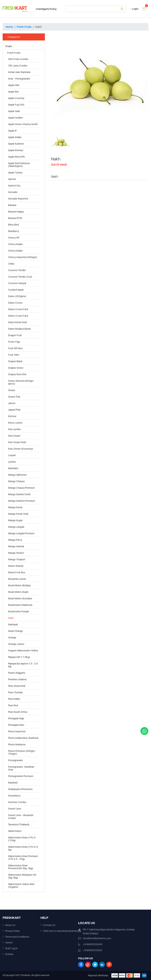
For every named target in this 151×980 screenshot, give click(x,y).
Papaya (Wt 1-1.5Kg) (19, 657)
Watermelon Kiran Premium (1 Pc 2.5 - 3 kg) (23, 858)
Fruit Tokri (14, 355)
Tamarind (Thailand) (19, 824)
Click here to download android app (62, 931)
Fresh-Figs (14, 342)
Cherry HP (14, 238)
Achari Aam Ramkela (19, 72)
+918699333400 (93, 944)
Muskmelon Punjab (18, 611)
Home (9, 27)
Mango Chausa (16, 481)
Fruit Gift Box (15, 348)
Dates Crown (15, 303)
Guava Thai (14, 397)
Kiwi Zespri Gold (17, 442)
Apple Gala (14, 111)
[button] (58, 82)
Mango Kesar (15, 507)
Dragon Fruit (15, 335)
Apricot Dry (14, 186)
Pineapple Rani (16, 725)
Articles (9, 954)
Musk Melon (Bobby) (19, 585)
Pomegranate (15, 760)
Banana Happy (16, 212)
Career (9, 943)
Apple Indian (15, 137)
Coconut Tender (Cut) (20, 277)
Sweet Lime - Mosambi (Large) (21, 817)
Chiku (11, 264)
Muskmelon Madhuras (20, 605)
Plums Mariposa (17, 744)
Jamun (12, 403)
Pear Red (13, 705)
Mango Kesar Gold (18, 514)
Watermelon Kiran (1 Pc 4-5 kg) (23, 848)
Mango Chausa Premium (21, 488)
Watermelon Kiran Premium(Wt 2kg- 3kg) (21, 867)
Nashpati (13, 624)
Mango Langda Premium (21, 533)
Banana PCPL (15, 218)
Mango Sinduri (16, 553)
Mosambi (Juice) (17, 579)
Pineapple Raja (16, 718)
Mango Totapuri (17, 559)
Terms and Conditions (17, 937)
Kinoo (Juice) (15, 423)
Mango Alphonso (17, 475)
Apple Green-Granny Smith (23, 124)
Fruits (9, 46)
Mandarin (13, 468)
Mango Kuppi (15, 520)
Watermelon (15, 831)
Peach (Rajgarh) (17, 673)
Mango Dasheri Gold (19, 494)
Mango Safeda (16, 546)
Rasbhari (13, 783)
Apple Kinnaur (16, 150)
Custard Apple (16, 290)
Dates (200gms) (17, 296)
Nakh (11, 618)
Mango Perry (15, 540)
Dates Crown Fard (18, 309)
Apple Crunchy (16, 98)
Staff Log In (11, 948)
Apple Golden (15, 118)
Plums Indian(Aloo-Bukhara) (23, 738)
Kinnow (12, 416)
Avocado (13, 192)
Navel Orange (15, 631)
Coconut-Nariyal (17, 283)
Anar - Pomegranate (19, 79)
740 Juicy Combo (18, 66)
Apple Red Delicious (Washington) (19, 165)
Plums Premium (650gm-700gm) (22, 752)
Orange (12, 638)
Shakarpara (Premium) (20, 789)
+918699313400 (92, 950)
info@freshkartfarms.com (97, 938)
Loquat (12, 455)
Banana (12, 205)
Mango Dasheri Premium (22, 501)
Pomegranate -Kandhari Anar (21, 768)
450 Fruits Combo (18, 59)
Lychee (12, 462)
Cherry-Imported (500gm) (23, 257)
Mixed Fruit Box (17, 572)
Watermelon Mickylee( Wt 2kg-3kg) (22, 876)
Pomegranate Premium (21, 776)
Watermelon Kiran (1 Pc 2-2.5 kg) (22, 839)
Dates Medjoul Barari (19, 329)
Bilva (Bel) (14, 225)
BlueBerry (14, 231)
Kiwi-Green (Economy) (21, 449)
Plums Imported (17, 731)
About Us (10, 925)
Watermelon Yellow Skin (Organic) (21, 886)
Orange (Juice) (16, 644)
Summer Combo (17, 802)
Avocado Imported (18, 199)
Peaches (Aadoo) (17, 679)
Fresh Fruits (24, 27)
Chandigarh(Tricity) (45, 9)
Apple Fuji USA (16, 105)
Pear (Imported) (17, 686)
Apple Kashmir (16, 144)
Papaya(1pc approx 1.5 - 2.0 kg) (23, 665)
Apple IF (12, 131)
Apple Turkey (15, 173)
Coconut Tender (17, 270)
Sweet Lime (15, 809)
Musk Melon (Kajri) (18, 592)
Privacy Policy (12, 931)
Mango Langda (16, 527)
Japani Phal (14, 410)
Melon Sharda (16, 566)
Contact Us (49, 925)
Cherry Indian (15, 244)
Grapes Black (15, 361)
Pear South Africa (18, 712)
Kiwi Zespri (14, 436)
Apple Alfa (14, 85)
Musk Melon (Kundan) (20, 598)
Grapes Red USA (17, 374)
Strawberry (14, 796)
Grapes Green (16, 368)
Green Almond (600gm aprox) (21, 382)
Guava (12, 390)
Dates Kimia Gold (17, 322)
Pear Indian (14, 699)
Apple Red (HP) (16, 157)
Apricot (12, 179)
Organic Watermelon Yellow (23, 651)
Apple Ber (13, 92)
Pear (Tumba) (15, 692)
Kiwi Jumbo (14, 429)
